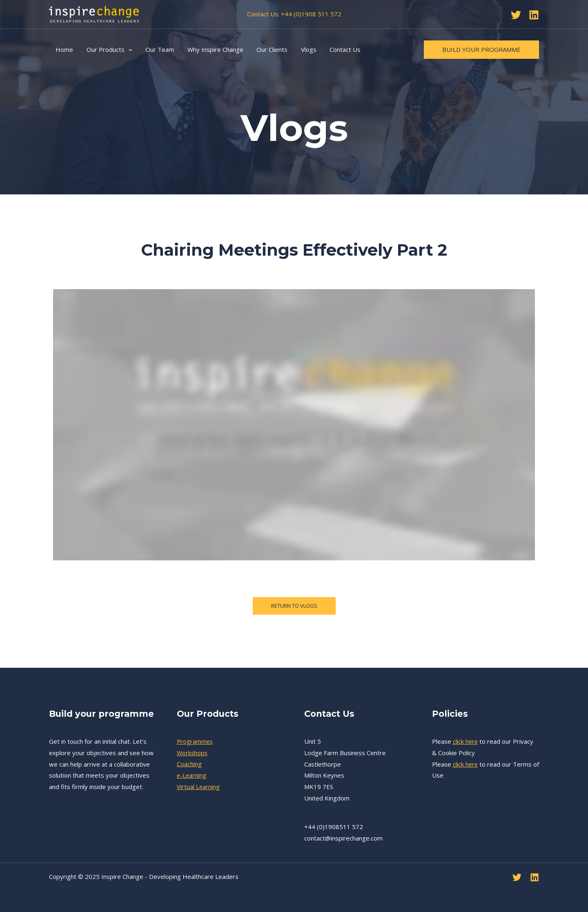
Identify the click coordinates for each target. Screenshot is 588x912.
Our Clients (267, 49)
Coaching (189, 764)
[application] (127, 49)
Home (64, 49)
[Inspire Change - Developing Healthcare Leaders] (94, 13)
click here (466, 741)
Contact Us (339, 49)
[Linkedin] (534, 15)
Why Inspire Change (212, 49)
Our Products (108, 49)
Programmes (195, 741)
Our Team (157, 49)
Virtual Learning (198, 787)
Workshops (193, 753)
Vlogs (303, 49)
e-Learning (192, 775)
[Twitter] (516, 15)
